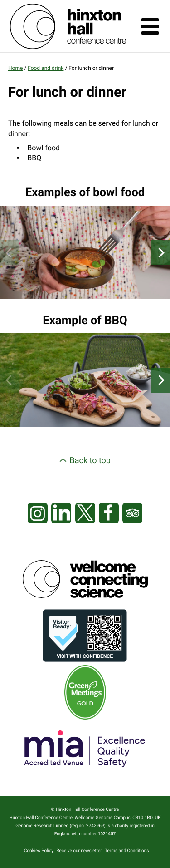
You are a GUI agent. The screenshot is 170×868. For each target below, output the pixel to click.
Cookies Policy (39, 851)
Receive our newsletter (79, 851)
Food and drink (46, 68)
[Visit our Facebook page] (109, 513)
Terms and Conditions (127, 851)
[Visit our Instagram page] (38, 513)
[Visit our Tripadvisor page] (132, 513)
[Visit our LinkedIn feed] (61, 513)
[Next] (160, 253)
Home (15, 68)
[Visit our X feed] (85, 513)
